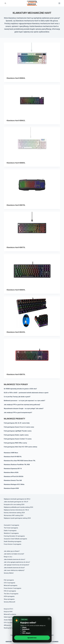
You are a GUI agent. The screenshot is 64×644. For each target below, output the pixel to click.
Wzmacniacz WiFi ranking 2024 (14, 515)
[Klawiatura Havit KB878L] (32, 185)
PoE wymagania (9, 580)
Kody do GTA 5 (8, 609)
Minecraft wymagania (11, 585)
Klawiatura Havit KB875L (16, 247)
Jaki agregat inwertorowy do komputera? (16, 565)
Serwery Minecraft (9, 602)
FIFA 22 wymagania (10, 591)
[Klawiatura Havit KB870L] (32, 355)
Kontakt (9, 642)
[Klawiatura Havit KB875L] (32, 228)
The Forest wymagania (11, 528)
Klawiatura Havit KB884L (16, 78)
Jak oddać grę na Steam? (12, 551)
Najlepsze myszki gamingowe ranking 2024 (17, 518)
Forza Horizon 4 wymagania (12, 544)
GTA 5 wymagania (9, 583)
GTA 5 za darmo (9, 623)
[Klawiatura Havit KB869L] (32, 270)
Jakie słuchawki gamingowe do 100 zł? (16, 502)
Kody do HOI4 (8, 612)
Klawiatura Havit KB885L (16, 163)
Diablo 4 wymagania (10, 531)
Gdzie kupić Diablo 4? (10, 617)
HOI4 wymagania (9, 596)
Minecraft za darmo (10, 614)
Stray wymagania (9, 599)
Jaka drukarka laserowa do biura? (14, 568)
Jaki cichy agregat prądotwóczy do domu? (17, 562)
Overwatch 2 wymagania (11, 525)
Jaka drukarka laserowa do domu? (14, 559)
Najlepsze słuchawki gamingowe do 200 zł (17, 499)
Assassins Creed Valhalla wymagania (15, 539)
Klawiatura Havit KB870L (16, 374)
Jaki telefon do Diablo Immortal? (14, 554)
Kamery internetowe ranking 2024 (14, 513)
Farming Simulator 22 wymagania (14, 536)
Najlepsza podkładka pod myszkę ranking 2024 (18, 507)
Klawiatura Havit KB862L (16, 120)
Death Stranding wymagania (13, 541)
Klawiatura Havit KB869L (16, 290)
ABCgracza (7, 625)
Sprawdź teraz (32, 638)
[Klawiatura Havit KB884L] (32, 58)
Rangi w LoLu (8, 557)
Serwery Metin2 (9, 573)
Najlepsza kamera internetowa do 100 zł (16, 510)
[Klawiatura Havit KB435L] (32, 312)
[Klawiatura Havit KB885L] (32, 143)
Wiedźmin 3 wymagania (11, 533)
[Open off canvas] (59, 3)
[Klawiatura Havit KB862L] (32, 101)
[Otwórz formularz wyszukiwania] (5, 3)
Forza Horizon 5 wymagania (12, 588)
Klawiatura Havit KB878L (16, 205)
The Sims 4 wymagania (11, 594)
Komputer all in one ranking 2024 (14, 504)
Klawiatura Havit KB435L (16, 332)
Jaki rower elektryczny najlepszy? (14, 570)
